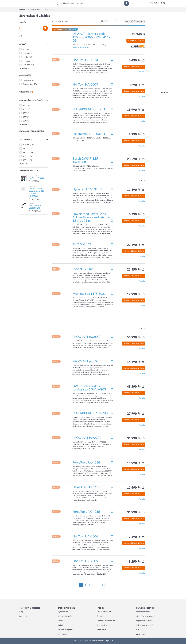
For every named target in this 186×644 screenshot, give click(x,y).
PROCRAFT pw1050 (86, 361)
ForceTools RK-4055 (86, 512)
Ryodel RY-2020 (84, 269)
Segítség (100, 616)
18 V (25, 106)
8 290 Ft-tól (137, 85)
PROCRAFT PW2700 (87, 438)
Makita (26, 57)
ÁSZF (138, 630)
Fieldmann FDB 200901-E (90, 134)
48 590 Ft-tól (136, 387)
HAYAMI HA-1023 (85, 60)
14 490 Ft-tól (136, 362)
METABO (27, 49)
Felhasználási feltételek (106, 621)
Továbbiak (24, 68)
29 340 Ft (139, 34)
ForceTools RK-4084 (86, 463)
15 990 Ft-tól (136, 110)
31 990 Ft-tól (136, 438)
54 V (25, 117)
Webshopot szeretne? (144, 625)
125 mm (26, 145)
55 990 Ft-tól (136, 337)
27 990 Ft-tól (136, 414)
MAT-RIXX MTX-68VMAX (90, 413)
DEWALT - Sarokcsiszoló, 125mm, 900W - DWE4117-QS (92, 37)
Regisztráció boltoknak (145, 621)
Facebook (23, 616)
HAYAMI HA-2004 (85, 537)
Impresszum (102, 630)
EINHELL (26, 65)
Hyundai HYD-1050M (87, 189)
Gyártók (61, 621)
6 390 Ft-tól (137, 214)
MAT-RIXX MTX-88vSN (89, 109)
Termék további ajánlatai (81, 48)
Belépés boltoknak (143, 612)
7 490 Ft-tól (137, 537)
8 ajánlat (142, 306)
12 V (25, 113)
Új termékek (63, 612)
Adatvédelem (102, 625)
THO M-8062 (82, 245)
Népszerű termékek (66, 616)
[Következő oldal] (116, 585)
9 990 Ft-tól (137, 134)
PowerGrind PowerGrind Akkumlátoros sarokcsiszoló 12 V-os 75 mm (91, 217)
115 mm (26, 153)
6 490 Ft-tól (137, 61)
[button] (158, 3)
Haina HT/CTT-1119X (88, 487)
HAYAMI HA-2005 (85, 561)
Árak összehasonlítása (134, 67)
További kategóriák (65, 630)
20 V (25, 121)
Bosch (25, 53)
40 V (25, 109)
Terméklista (63, 634)
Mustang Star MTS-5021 (89, 294)
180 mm (26, 160)
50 (111, 585)
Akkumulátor (28, 84)
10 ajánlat (141, 146)
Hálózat (26, 80)
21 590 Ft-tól (136, 270)
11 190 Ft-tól (136, 190)
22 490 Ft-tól (136, 245)
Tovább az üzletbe (136, 41)
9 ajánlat (142, 72)
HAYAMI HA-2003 (85, 85)
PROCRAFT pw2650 (86, 337)
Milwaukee (27, 61)
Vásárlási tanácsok (104, 612)
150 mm (26, 156)
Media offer (140, 634)
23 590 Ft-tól (136, 159)
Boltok (61, 625)
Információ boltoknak (144, 616)
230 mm (26, 149)
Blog (21, 612)
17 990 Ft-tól (136, 294)
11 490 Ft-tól (136, 488)
